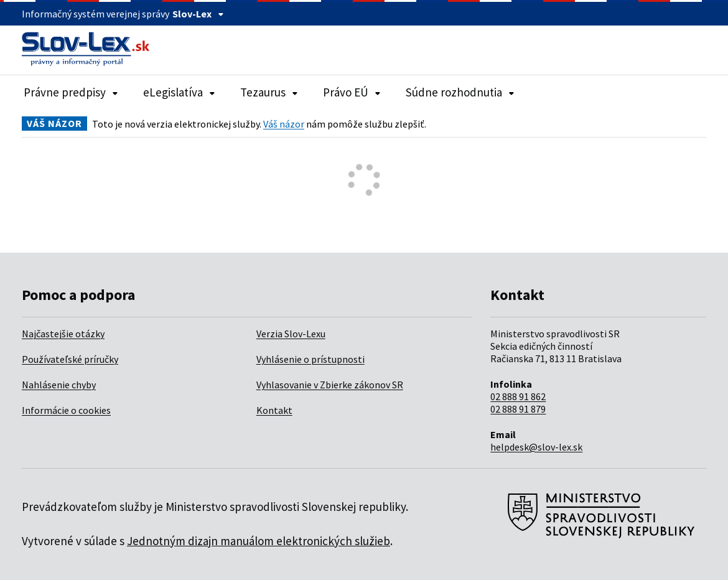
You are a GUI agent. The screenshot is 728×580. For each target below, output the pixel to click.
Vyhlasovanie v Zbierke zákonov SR (330, 385)
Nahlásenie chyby (59, 385)
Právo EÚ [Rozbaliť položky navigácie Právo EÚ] (352, 92)
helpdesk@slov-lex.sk (536, 447)
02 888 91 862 (518, 396)
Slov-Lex (198, 14)
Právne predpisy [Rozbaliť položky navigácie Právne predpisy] (71, 92)
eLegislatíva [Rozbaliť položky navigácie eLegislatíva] (179, 92)
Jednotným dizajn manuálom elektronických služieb (259, 541)
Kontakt (274, 410)
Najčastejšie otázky (63, 334)
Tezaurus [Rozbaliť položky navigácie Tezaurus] (269, 92)
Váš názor (284, 124)
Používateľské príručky (70, 359)
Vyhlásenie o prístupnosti (310, 359)
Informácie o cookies (66, 410)
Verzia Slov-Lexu (291, 334)
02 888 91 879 (518, 409)
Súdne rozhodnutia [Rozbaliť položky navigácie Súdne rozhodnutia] (460, 92)
